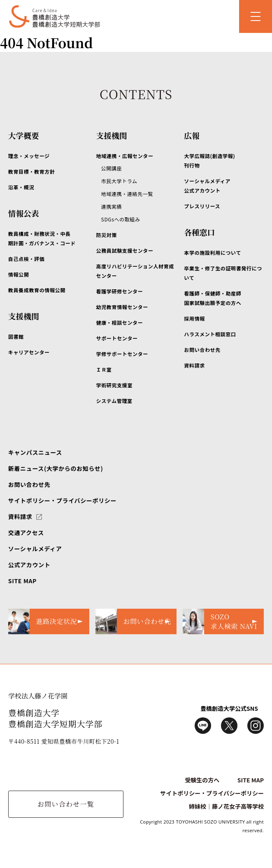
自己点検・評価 (26, 259)
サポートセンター (117, 338)
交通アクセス (26, 533)
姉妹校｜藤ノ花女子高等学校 (226, 806)
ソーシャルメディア (35, 549)
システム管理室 (114, 401)
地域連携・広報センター (125, 156)
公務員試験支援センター (125, 250)
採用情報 (194, 318)
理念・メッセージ (29, 156)
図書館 (16, 336)
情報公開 (19, 274)
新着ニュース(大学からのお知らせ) (56, 468)
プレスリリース (202, 206)
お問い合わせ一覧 (66, 804)
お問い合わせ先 (202, 350)
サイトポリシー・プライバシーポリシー (62, 500)
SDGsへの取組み (121, 219)
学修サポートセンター (122, 354)
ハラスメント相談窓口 (210, 334)
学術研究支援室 (114, 385)
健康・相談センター (120, 322)
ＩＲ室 (104, 369)
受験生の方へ (202, 780)
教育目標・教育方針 (32, 171)
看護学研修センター (120, 291)
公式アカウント (29, 565)
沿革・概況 (21, 187)
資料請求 (194, 365)
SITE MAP (22, 581)
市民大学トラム (119, 181)
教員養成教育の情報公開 (37, 290)
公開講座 (112, 168)
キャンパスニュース (35, 452)
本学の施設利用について (213, 252)
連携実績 (112, 206)
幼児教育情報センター (122, 307)
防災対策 (107, 235)
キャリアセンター (29, 352)
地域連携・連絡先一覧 (127, 194)
